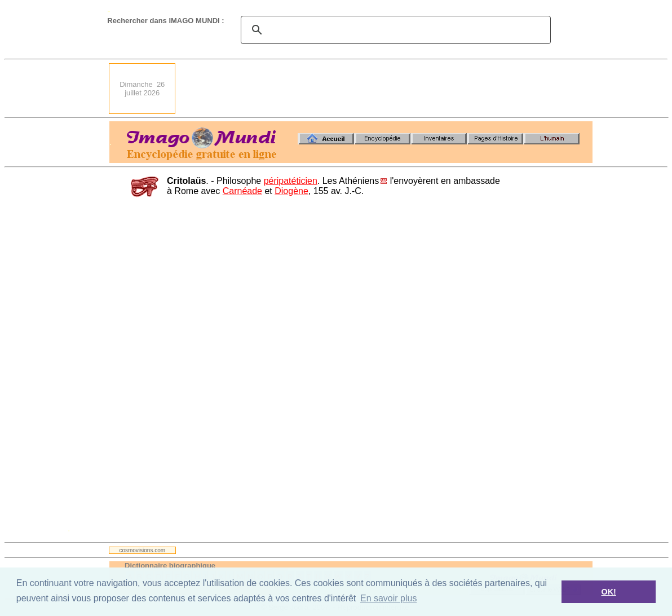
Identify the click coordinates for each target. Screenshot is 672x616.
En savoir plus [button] (389, 598)
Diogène (291, 191)
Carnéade (242, 191)
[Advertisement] (387, 89)
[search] (394, 30)
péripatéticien (291, 181)
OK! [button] (608, 592)
